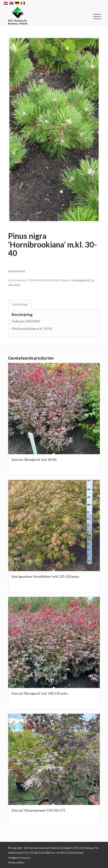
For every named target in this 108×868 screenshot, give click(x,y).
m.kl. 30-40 (14, 285)
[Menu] (94, 16)
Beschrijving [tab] (20, 304)
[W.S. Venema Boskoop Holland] (45, 16)
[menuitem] (94, 16)
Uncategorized (81, 280)
